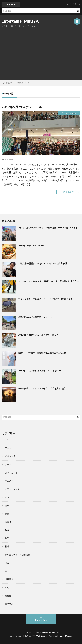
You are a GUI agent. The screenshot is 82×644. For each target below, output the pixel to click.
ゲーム (8, 464)
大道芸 (8, 522)
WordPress (66, 636)
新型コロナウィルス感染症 (18, 555)
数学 (7, 538)
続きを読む (68, 192)
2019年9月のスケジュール (22, 107)
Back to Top (41, 620)
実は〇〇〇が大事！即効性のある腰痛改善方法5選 (42, 353)
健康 (7, 505)
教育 (7, 530)
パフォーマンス (12, 489)
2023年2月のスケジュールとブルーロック (38, 335)
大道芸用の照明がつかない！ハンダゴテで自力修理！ (43, 263)
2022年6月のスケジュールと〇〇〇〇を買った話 (41, 388)
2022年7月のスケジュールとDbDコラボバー (39, 371)
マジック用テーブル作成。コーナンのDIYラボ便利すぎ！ (45, 299)
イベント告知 (11, 456)
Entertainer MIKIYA (20, 21)
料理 (7, 546)
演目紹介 (9, 579)
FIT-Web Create (39, 636)
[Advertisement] (41, 52)
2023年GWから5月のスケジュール (35, 317)
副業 (7, 514)
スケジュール (71, 113)
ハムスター (10, 481)
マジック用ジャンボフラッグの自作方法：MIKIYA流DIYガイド (48, 228)
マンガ (8, 497)
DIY (7, 440)
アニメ (8, 448)
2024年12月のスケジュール (31, 246)
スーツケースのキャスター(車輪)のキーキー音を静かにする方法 (48, 281)
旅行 (7, 563)
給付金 (8, 596)
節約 (7, 587)
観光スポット (11, 604)
